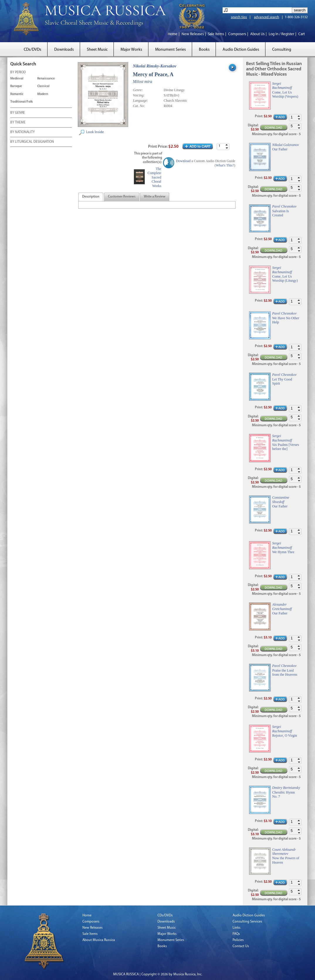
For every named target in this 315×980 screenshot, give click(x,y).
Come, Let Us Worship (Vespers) (285, 94)
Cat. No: (139, 106)
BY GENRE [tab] (18, 113)
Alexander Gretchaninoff (282, 607)
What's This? (225, 165)
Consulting (282, 50)
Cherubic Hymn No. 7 (283, 794)
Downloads (64, 50)
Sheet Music (97, 50)
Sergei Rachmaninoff (282, 86)
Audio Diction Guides (241, 50)
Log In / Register (281, 34)
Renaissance (46, 79)
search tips (239, 17)
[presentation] (91, 197)
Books (204, 50)
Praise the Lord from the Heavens (285, 672)
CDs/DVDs (33, 50)
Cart (302, 34)
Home (173, 34)
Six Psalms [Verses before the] (286, 447)
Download (183, 161)
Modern (43, 94)
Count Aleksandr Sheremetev (284, 852)
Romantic (17, 94)
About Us (257, 34)
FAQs (236, 934)
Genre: (138, 90)
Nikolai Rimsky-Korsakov (155, 66)
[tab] (91, 197)
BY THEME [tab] (18, 123)
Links (237, 928)
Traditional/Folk (22, 102)
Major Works (131, 50)
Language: (140, 101)
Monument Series (171, 50)
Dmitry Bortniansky (286, 788)
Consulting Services (247, 922)
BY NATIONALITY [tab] (22, 133)
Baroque (16, 86)
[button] (227, 145)
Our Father (280, 149)
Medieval (17, 79)
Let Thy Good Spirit (282, 381)
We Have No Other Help (286, 320)
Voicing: (139, 95)
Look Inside (95, 132)
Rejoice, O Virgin (285, 736)
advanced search (267, 17)
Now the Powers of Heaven (286, 860)
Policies (238, 940)
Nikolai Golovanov (286, 145)
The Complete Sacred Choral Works (154, 177)
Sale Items (216, 34)
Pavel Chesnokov (284, 206)
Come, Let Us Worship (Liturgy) (285, 278)
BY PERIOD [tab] (18, 73)
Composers (237, 34)
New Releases (193, 34)
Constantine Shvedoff (281, 500)
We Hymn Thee (283, 552)
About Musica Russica (99, 940)
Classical (43, 86)
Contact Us (241, 946)
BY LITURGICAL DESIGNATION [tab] (32, 142)
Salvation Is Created (281, 213)
